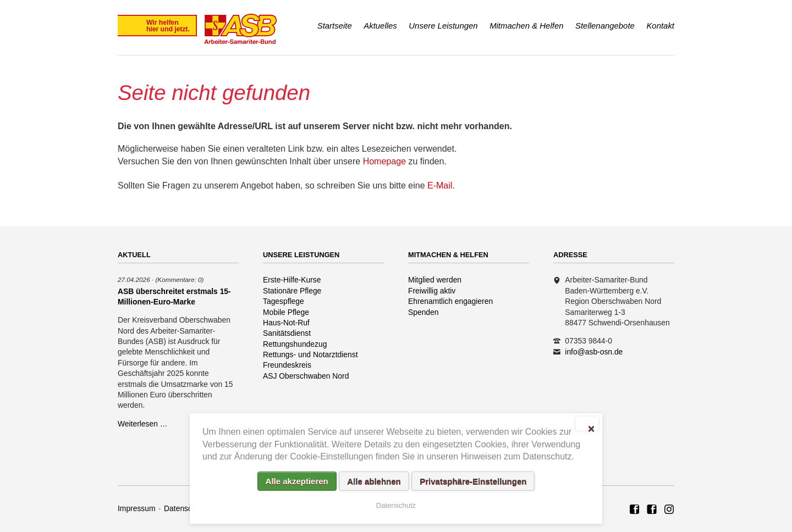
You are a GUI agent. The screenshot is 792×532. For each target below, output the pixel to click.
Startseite (335, 26)
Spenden (424, 312)
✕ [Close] (591, 428)
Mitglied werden (435, 280)
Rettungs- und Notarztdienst (310, 354)
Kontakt (660, 26)
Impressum (137, 508)
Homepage (384, 161)
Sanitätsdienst (287, 333)
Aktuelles (380, 26)
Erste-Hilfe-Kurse (292, 280)
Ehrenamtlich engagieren (450, 301)
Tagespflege (284, 301)
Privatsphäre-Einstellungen (473, 481)
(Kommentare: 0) (179, 279)
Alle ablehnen (374, 481)
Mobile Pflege (286, 312)
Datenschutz (185, 508)
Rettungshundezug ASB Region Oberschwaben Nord (669, 510)
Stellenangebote (605, 26)
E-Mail (440, 185)
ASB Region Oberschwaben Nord (635, 510)
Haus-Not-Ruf (286, 323)
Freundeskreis (287, 365)
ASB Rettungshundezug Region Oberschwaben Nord (652, 510)
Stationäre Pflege (292, 291)
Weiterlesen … (143, 424)
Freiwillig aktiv (432, 291)
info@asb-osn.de (594, 352)
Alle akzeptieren (297, 481)
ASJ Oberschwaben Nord (306, 376)
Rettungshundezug (295, 344)
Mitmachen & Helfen (526, 26)
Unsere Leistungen (443, 26)
